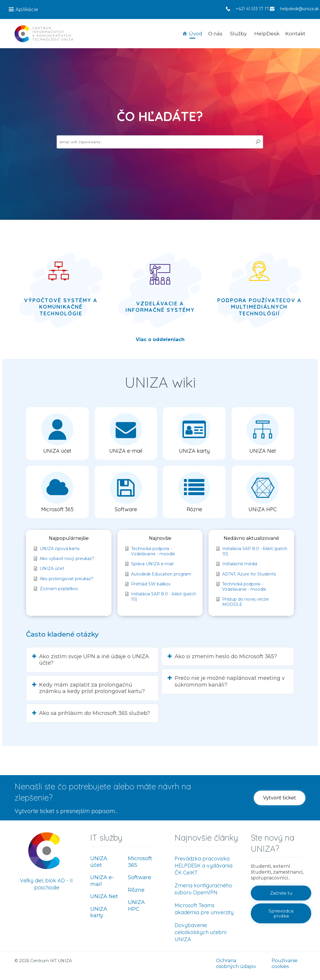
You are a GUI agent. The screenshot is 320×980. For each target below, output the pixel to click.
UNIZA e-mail (102, 881)
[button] (57, 433)
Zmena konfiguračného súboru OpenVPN (203, 889)
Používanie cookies (285, 963)
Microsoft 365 (140, 862)
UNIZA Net (104, 896)
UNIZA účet (99, 862)
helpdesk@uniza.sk (299, 9)
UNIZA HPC (136, 906)
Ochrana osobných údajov (236, 963)
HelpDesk (267, 34)
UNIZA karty (99, 912)
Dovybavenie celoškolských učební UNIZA (200, 932)
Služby (238, 34)
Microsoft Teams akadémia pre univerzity (204, 909)
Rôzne (136, 890)
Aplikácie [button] (27, 9)
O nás (215, 34)
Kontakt (295, 34)
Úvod (196, 34)
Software (140, 877)
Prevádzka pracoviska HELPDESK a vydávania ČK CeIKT (204, 866)
